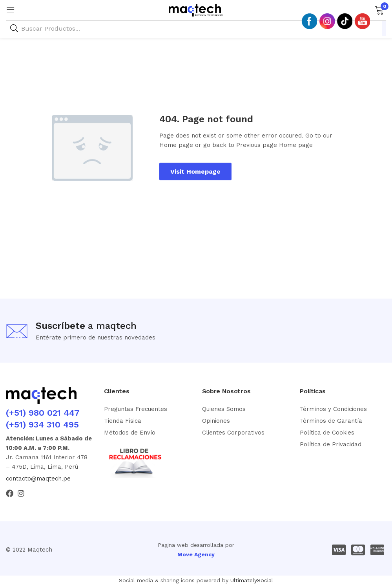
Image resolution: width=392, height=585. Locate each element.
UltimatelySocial (252, 580)
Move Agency (196, 554)
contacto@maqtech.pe (38, 479)
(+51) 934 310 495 (42, 425)
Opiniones (216, 421)
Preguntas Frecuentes (136, 409)
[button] (379, 9)
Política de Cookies (327, 433)
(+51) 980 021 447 (43, 413)
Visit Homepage (195, 171)
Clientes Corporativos (233, 433)
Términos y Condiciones (333, 409)
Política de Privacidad (331, 444)
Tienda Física (123, 421)
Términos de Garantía (331, 421)
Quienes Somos (224, 409)
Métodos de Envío (130, 433)
